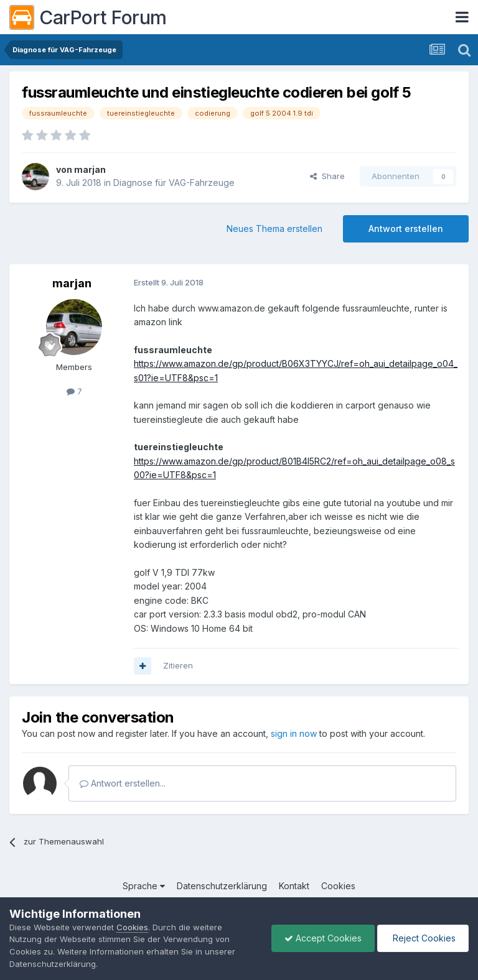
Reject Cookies (423, 938)
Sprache (144, 886)
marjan (90, 169)
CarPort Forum (88, 17)
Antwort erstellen (406, 229)
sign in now (294, 733)
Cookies (338, 886)
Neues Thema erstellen (274, 229)
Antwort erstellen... (123, 783)
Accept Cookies (323, 938)
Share (327, 176)
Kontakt (294, 886)
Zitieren (178, 665)
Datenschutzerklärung (222, 886)
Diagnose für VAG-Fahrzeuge (174, 183)
